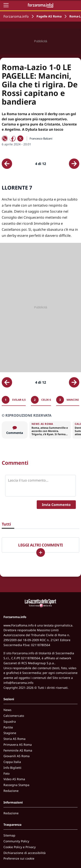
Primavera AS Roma (18, 745)
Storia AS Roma (14, 739)
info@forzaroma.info (18, 683)
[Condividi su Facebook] (13, 138)
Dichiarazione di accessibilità (25, 853)
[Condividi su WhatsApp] (5, 138)
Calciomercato (14, 716)
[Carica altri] (41, 553)
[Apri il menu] (6, 5)
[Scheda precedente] (7, 164)
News (7, 710)
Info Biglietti (12, 768)
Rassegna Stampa (16, 785)
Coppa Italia (12, 762)
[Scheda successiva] (74, 164)
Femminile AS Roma (18, 750)
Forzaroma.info (16, 16)
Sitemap (9, 835)
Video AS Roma (14, 779)
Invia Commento (56, 505)
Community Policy (16, 841)
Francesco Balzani (41, 138)
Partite (8, 727)
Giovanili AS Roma (17, 756)
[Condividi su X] (20, 138)
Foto (6, 773)
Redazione (11, 791)
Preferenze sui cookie (19, 858)
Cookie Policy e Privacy (20, 847)
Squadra (10, 721)
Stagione (10, 733)
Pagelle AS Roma (49, 16)
